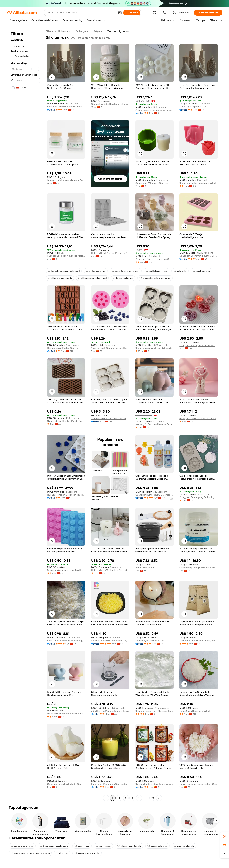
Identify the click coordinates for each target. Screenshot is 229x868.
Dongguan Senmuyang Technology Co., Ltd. (199, 497)
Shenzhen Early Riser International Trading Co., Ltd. (66, 107)
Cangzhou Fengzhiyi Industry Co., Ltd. (66, 784)
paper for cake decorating (126, 271)
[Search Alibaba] (81, 13)
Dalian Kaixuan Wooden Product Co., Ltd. (66, 714)
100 (152, 798)
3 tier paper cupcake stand (54, 846)
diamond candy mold (22, 846)
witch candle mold (184, 846)
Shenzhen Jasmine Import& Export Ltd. (155, 348)
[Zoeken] (132, 13)
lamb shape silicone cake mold (64, 271)
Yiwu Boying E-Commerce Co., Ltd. (109, 348)
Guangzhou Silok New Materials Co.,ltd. (66, 180)
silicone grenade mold (129, 846)
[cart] (165, 13)
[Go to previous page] (106, 798)
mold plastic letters (156, 271)
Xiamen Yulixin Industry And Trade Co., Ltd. (110, 418)
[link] (225, 837)
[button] (120, 13)
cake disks (180, 271)
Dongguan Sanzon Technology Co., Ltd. (155, 259)
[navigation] (25, 415)
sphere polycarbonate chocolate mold (30, 853)
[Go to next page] (159, 798)
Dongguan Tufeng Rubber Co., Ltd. (197, 345)
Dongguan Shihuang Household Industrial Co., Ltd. (66, 570)
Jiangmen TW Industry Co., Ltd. (152, 183)
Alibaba (49, 31)
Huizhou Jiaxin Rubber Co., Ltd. (63, 348)
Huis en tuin (64, 31)
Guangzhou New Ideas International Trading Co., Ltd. (199, 418)
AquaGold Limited (145, 568)
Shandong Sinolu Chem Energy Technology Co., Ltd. (199, 641)
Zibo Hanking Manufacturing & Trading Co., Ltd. (110, 711)
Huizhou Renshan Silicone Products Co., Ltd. (66, 495)
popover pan (82, 846)
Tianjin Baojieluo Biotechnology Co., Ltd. (199, 784)
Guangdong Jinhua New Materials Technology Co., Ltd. (155, 495)
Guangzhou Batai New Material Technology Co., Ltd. (110, 104)
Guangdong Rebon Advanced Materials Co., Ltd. (66, 256)
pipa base (62, 853)
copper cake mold (157, 846)
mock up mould (202, 271)
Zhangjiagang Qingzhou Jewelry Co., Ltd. (155, 110)
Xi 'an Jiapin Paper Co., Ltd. (193, 107)
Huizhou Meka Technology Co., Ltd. (109, 570)
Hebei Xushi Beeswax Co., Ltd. (195, 711)
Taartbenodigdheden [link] (118, 31)
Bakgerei (98, 31)
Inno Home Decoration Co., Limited (109, 784)
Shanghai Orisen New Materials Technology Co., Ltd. (155, 711)
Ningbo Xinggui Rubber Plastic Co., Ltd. (66, 421)
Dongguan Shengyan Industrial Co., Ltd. (199, 256)
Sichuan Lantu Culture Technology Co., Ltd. (155, 784)
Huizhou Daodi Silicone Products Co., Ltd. (110, 253)
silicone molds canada (60, 278)
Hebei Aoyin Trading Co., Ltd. (150, 641)
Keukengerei (82, 31)
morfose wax (103, 846)
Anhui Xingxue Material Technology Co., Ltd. (66, 641)
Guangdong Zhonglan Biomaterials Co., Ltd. (199, 568)
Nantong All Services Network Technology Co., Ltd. (155, 424)
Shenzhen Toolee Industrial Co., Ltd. (198, 183)
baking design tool (123, 278)
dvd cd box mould (96, 271)
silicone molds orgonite (87, 853)
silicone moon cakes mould (92, 278)
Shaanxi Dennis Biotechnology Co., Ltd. (110, 641)
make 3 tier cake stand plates (155, 278)
